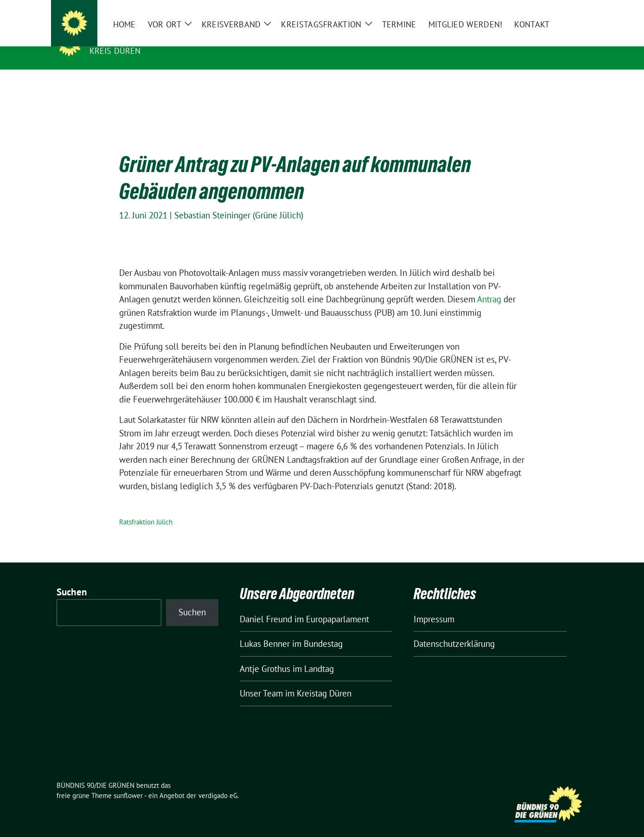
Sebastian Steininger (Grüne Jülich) (239, 201)
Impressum (434, 605)
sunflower (128, 781)
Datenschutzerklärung (454, 629)
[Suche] (558, 9)
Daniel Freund (266, 605)
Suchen (72, 578)
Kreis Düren (115, 51)
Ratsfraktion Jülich (146, 508)
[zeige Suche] (571, 9)
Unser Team (261, 679)
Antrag (489, 285)
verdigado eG (218, 781)
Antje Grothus (265, 654)
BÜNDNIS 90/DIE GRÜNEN (147, 38)
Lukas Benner (265, 629)
